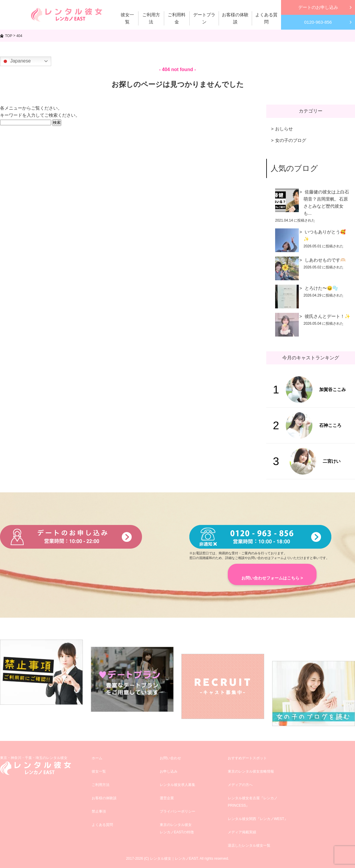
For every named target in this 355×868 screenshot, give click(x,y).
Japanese (16, 61)
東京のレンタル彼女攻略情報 (251, 771)
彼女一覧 (99, 771)
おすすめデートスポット (247, 758)
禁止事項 (99, 811)
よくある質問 (102, 825)
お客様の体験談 (104, 798)
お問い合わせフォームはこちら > (272, 578)
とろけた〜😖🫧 (321, 288)
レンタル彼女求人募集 (177, 785)
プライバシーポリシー (177, 811)
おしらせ (284, 129)
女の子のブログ (291, 140)
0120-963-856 (318, 22)
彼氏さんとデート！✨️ (327, 316)
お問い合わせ (170, 758)
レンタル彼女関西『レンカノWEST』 (258, 819)
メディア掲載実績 (242, 832)
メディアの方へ (240, 785)
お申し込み (169, 771)
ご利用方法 (101, 785)
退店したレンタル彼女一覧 (249, 845)
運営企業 (167, 798)
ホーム (97, 758)
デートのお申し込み (318, 7)
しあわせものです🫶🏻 (325, 260)
